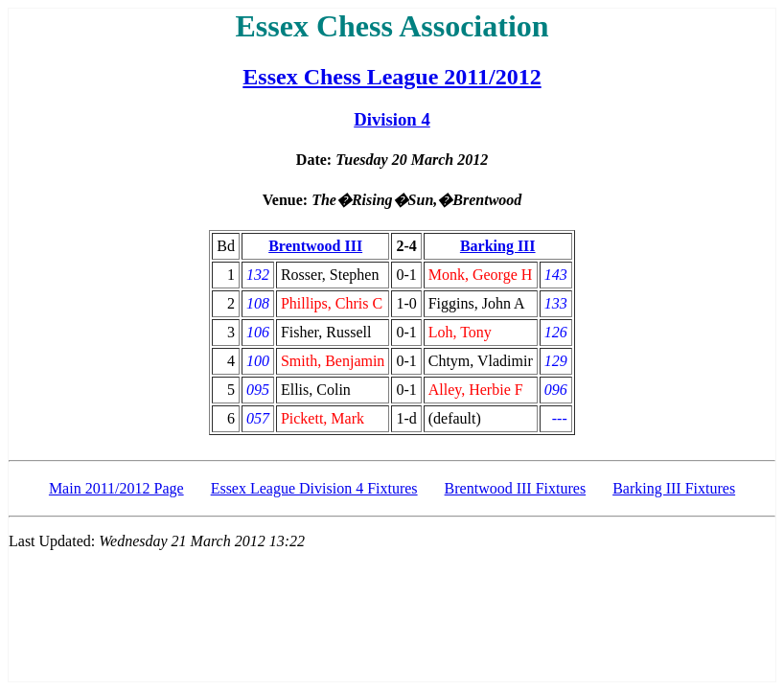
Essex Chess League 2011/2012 (392, 77)
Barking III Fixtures (674, 488)
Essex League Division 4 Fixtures (314, 488)
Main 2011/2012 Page (116, 488)
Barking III (498, 246)
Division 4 (392, 119)
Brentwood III (315, 246)
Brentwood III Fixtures (516, 488)
